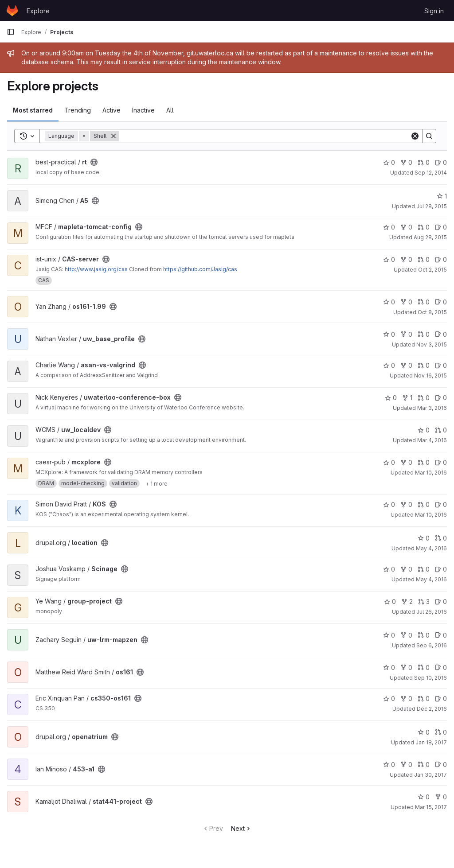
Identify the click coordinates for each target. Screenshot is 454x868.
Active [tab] (112, 110)
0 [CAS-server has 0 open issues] (441, 259)
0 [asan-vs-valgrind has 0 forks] (406, 365)
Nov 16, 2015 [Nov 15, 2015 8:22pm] (431, 376)
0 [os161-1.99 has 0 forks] (406, 302)
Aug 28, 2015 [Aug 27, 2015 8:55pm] (430, 237)
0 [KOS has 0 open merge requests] (424, 504)
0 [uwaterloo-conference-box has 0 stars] (391, 398)
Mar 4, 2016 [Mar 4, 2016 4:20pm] (432, 440)
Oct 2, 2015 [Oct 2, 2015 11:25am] (432, 270)
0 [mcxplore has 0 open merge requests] (424, 462)
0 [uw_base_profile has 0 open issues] (441, 334)
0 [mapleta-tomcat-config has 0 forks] (406, 227)
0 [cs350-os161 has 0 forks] (406, 699)
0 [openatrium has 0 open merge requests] (441, 732)
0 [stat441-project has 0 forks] (441, 797)
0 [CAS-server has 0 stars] (389, 259)
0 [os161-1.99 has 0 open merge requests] (424, 302)
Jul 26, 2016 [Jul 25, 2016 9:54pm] (432, 612)
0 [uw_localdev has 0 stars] (424, 430)
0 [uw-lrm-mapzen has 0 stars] (389, 635)
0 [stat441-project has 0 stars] (424, 797)
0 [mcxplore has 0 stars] (389, 462)
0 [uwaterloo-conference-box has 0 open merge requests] (424, 398)
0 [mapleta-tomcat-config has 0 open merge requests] (424, 227)
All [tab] (170, 110)
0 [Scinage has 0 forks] (406, 569)
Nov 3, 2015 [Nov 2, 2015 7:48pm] (432, 344)
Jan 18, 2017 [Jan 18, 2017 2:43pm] (431, 742)
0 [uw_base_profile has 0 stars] (389, 334)
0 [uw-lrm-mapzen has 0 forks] (406, 635)
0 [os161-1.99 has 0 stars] (389, 302)
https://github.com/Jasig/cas (200, 269)
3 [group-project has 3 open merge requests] (424, 601)
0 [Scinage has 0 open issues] (441, 569)
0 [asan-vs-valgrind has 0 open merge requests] (424, 365)
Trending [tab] (78, 110)
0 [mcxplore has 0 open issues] (441, 462)
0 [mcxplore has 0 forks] (406, 462)
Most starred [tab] (33, 110)
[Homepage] (12, 11)
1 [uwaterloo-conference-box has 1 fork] (407, 398)
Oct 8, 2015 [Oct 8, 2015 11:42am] (432, 312)
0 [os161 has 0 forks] (406, 668)
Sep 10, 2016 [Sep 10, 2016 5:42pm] (431, 678)
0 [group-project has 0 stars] (390, 601)
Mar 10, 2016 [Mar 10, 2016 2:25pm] (431, 515)
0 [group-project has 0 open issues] (441, 601)
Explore (38, 11)
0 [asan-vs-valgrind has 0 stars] (389, 365)
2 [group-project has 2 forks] (407, 601)
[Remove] (113, 136)
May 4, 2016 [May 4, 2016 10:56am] (431, 548)
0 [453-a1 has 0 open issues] (441, 765)
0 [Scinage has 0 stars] (389, 569)
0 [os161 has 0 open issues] (441, 668)
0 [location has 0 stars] (424, 538)
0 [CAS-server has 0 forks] (406, 259)
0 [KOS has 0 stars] (389, 504)
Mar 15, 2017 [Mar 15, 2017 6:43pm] (431, 807)
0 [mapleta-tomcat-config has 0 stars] (389, 227)
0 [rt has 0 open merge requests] (424, 162)
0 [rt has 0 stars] (389, 162)
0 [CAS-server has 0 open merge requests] (424, 259)
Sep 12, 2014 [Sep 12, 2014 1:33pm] (431, 173)
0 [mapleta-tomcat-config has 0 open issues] (441, 227)
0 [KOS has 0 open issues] (441, 504)
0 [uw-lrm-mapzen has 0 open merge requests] (424, 635)
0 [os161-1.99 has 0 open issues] (441, 302)
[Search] (264, 136)
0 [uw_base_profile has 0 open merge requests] (424, 334)
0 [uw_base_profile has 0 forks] (406, 334)
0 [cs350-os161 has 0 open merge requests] (424, 699)
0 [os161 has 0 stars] (389, 668)
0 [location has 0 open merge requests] (441, 538)
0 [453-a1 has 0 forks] (406, 765)
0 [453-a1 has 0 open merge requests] (424, 765)
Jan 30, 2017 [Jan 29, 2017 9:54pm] (431, 775)
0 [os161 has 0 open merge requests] (424, 668)
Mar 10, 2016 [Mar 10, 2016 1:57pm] (431, 473)
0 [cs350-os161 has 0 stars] (389, 699)
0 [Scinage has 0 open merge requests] (424, 569)
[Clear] (415, 136)
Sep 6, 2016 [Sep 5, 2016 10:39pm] (432, 645)
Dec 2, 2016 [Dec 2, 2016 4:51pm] (432, 709)
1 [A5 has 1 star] (442, 196)
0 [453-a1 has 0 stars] (389, 765)
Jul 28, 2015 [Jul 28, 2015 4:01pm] (432, 206)
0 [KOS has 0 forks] (406, 504)
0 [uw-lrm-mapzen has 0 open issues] (441, 635)
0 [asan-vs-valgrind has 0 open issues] (441, 365)
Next (241, 828)
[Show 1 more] (157, 483)
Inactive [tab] (143, 110)
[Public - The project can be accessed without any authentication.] (94, 162)
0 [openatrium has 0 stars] (424, 732)
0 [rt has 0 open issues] (441, 162)
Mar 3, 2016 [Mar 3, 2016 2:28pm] (432, 408)
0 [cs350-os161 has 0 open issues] (441, 699)
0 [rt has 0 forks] (406, 162)
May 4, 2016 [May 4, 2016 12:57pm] (431, 579)
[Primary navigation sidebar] (11, 32)
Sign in (434, 11)
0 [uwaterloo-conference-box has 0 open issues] (441, 398)
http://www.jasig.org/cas (96, 269)
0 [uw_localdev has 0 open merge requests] (441, 430)
